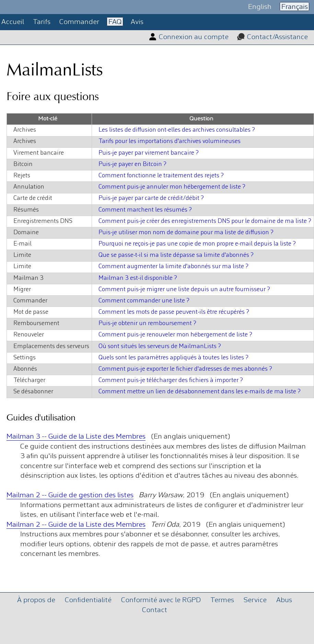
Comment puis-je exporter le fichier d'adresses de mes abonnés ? (185, 369)
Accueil (13, 22)
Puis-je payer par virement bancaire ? (149, 153)
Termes (222, 600)
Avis (137, 22)
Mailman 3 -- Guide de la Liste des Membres (76, 437)
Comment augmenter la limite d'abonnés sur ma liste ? (173, 267)
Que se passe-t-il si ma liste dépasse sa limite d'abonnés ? (176, 255)
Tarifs (42, 22)
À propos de (36, 600)
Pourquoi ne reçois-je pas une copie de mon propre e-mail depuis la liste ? (197, 244)
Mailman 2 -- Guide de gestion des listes (70, 495)
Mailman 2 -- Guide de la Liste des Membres (76, 525)
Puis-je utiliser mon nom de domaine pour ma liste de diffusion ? (186, 233)
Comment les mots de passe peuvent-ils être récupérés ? (174, 312)
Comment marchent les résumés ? (145, 210)
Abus (284, 600)
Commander (79, 22)
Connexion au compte (194, 37)
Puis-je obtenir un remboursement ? (147, 324)
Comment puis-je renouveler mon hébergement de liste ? (175, 335)
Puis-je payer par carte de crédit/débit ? (151, 198)
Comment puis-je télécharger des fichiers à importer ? (171, 380)
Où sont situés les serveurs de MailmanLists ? (160, 347)
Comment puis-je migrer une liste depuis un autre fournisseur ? (184, 290)
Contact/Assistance (277, 37)
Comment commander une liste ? (144, 301)
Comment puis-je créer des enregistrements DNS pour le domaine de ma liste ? (205, 221)
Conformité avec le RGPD (161, 600)
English (260, 7)
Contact (155, 610)
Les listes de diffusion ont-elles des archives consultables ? (177, 130)
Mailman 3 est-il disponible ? (138, 278)
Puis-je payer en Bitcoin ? (132, 164)
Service (255, 600)
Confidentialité (88, 600)
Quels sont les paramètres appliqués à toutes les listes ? (173, 358)
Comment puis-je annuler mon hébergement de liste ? (172, 187)
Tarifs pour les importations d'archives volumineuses (170, 141)
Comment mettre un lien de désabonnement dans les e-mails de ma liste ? (200, 392)
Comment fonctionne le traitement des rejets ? (161, 176)
